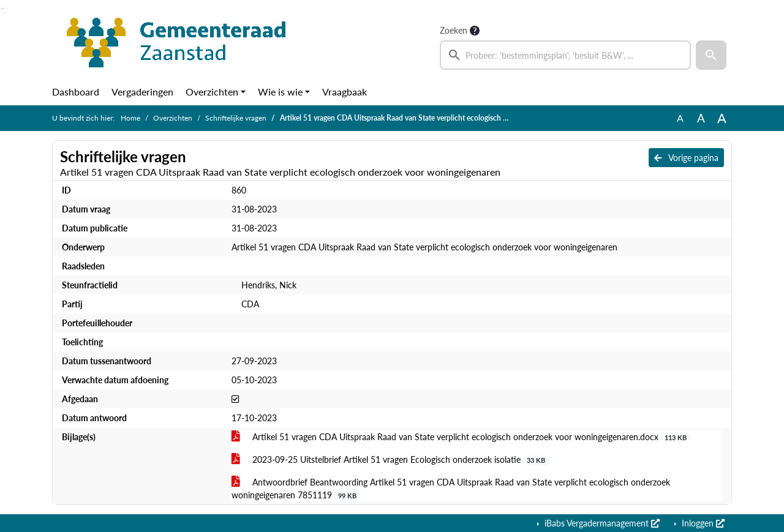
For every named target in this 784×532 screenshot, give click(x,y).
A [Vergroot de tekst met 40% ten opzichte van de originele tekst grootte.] (722, 118)
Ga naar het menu (3, 8)
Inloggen (702, 523)
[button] (711, 55)
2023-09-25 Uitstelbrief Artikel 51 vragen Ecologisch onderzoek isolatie (390, 460)
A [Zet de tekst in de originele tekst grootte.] (680, 118)
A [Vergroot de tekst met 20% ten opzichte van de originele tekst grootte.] (701, 118)
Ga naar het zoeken (2, 8)
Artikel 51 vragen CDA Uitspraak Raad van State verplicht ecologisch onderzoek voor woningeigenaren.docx (461, 437)
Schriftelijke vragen (236, 118)
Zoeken (454, 30)
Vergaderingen (142, 92)
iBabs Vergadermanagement (601, 523)
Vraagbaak (345, 92)
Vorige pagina (686, 158)
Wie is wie (280, 92)
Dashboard (76, 92)
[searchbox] (565, 55)
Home (130, 118)
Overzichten (212, 92)
